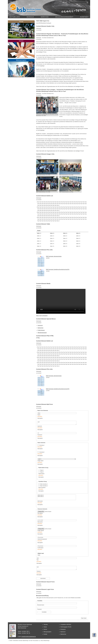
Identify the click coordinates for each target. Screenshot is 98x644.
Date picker (53, 523)
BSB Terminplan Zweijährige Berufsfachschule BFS (58, 269)
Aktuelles (15, 17)
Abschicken (43, 578)
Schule (30, 17)
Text (52, 561)
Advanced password (53, 540)
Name (53, 416)
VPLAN (65, 2)
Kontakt (84, 17)
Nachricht (53, 427)
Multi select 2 (57, 497)
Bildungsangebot (65, 17)
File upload (53, 514)
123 (57, 423)
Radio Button (53, 475)
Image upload (53, 532)
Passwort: (40, 609)
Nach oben (84, 618)
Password (53, 436)
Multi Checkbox (53, 489)
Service (45, 17)
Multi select (53, 502)
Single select (53, 462)
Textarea (52, 572)
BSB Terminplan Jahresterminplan (54, 256)
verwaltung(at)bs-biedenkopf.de (29, 637)
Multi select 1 (57, 495)
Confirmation (53, 549)
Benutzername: (41, 605)
